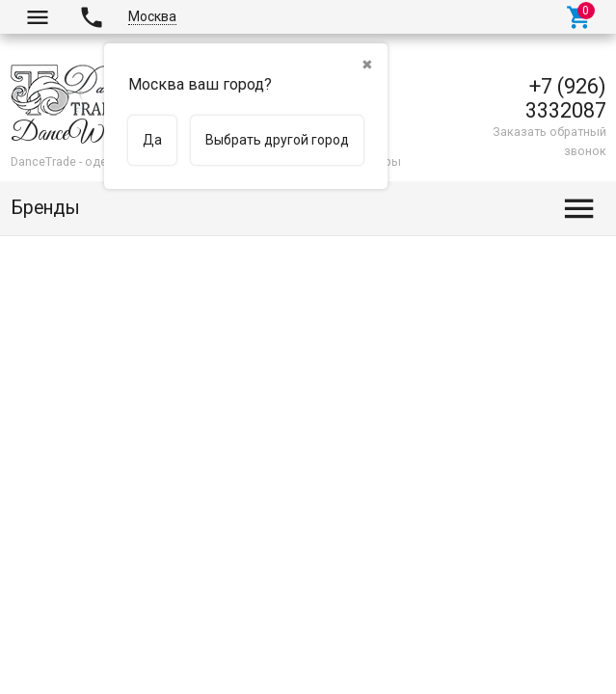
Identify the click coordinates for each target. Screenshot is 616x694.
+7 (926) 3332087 (566, 98)
